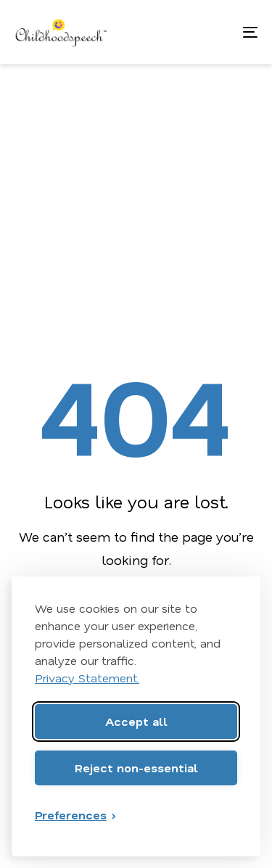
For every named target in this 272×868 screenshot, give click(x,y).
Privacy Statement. (87, 678)
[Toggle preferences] (76, 815)
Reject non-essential (136, 768)
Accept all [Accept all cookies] (136, 721)
